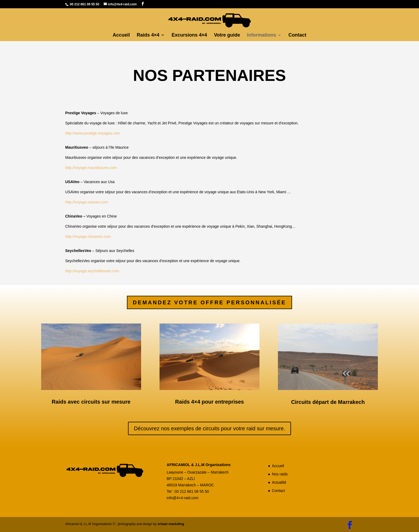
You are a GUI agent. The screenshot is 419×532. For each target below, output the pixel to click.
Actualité (279, 482)
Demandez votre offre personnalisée (210, 302)
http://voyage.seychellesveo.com (93, 271)
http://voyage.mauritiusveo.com (92, 168)
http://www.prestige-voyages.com (93, 133)
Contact (297, 35)
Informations (261, 35)
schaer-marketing (171, 524)
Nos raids (280, 474)
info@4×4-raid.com (183, 498)
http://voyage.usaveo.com (87, 202)
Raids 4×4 (148, 35)
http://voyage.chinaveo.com (88, 237)
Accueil (121, 35)
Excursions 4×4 (189, 35)
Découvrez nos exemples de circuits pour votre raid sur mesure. (210, 428)
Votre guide (227, 35)
